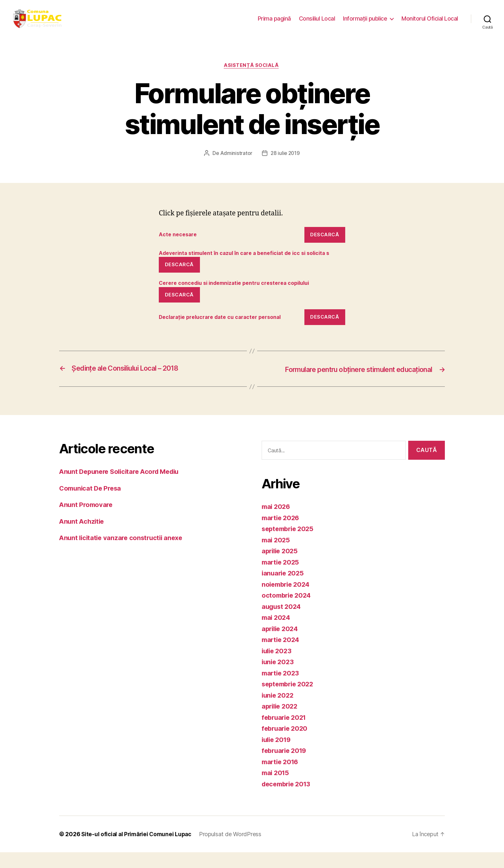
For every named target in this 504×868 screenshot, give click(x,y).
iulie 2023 (278, 667)
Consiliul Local (317, 22)
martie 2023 (281, 689)
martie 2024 (282, 655)
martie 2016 (281, 778)
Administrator (236, 160)
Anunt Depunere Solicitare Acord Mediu (123, 488)
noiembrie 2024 (287, 600)
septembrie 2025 (289, 544)
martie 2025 (281, 578)
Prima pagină (274, 22)
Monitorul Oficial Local (430, 22)
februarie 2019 (286, 766)
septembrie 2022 (289, 700)
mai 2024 (277, 633)
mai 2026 (277, 522)
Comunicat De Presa (92, 504)
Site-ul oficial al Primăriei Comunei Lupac (138, 850)
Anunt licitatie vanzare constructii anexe (123, 554)
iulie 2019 (277, 755)
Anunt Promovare (87, 521)
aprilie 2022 (281, 722)
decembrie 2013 (288, 800)
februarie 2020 (286, 744)
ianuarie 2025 (284, 589)
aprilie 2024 (281, 644)
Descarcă (325, 242)
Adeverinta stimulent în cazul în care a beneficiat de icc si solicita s (249, 264)
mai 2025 (277, 556)
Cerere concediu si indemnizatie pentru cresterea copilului (240, 299)
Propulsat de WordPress (234, 850)
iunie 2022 (279, 711)
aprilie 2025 (281, 567)
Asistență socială (252, 72)
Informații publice (365, 22)
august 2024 (282, 622)
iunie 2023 (279, 678)
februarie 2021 (285, 733)
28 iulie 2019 (286, 160)
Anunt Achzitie (83, 537)
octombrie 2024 (288, 611)
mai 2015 (276, 788)
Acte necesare (179, 242)
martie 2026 (282, 533)
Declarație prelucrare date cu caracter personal (224, 333)
